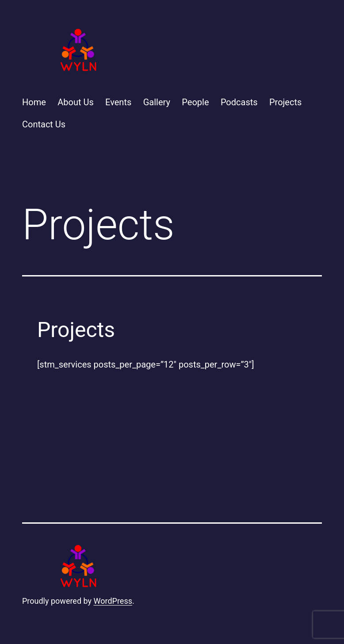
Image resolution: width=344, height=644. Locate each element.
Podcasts (239, 102)
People (195, 102)
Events (118, 102)
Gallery (157, 102)
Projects (285, 102)
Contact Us (44, 124)
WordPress (113, 601)
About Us (76, 102)
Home (34, 102)
